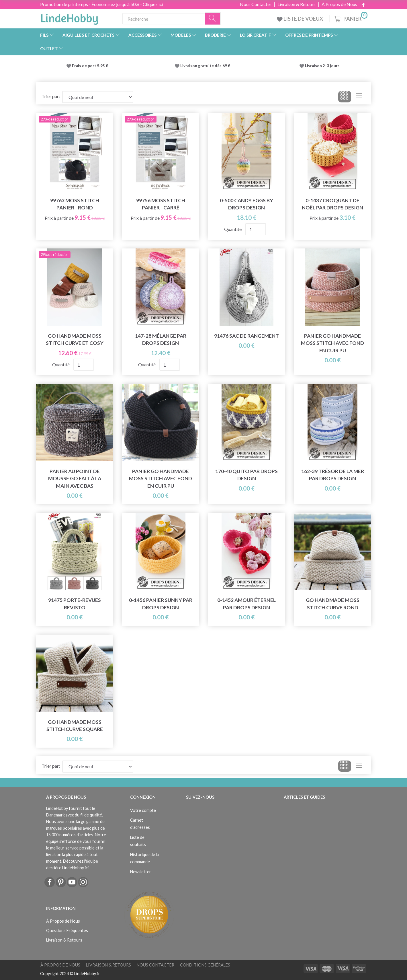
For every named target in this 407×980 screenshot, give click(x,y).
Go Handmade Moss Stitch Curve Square (75, 726)
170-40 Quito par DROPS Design (246, 475)
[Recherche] (213, 19)
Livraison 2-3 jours (322, 66)
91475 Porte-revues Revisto (75, 604)
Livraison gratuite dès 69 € (206, 66)
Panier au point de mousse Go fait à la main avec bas (75, 478)
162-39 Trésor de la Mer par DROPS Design (333, 475)
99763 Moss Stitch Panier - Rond (75, 204)
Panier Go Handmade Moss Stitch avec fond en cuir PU (332, 343)
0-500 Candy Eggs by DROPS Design (246, 204)
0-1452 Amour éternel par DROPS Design (246, 604)
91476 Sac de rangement (246, 336)
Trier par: (51, 96)
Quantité (233, 229)
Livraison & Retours (297, 4)
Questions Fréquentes (67, 931)
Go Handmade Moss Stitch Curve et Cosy (75, 339)
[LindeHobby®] (69, 17)
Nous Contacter (256, 4)
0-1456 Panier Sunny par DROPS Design (161, 604)
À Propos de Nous (339, 4)
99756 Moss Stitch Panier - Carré (161, 204)
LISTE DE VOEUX (300, 19)
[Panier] (350, 18)
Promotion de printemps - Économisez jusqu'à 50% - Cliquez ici (102, 4)
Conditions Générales (205, 965)
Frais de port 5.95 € (90, 66)
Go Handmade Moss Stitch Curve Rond (333, 604)
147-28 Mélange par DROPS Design (161, 339)
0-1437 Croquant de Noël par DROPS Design (332, 204)
